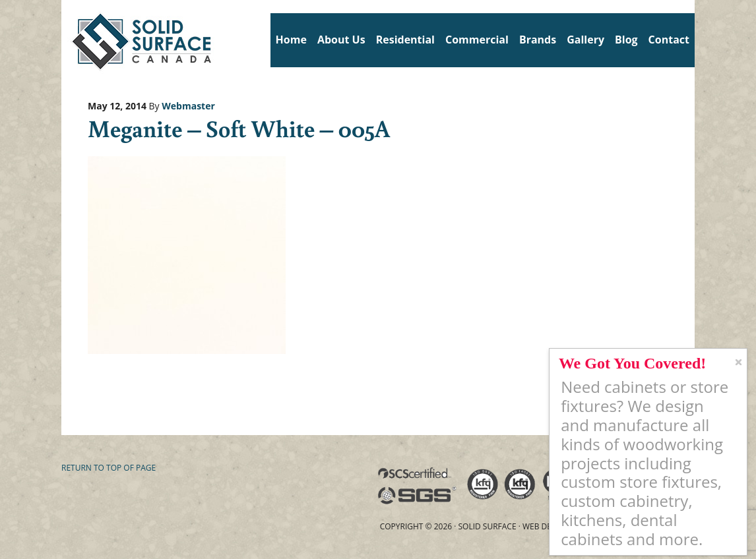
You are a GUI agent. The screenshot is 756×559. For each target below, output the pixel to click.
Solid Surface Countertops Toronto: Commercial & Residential (66, 40)
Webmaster (188, 106)
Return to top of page (109, 468)
